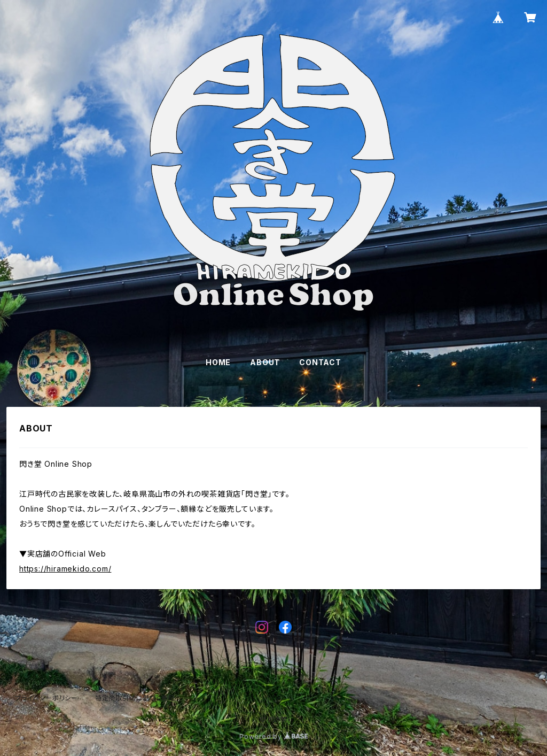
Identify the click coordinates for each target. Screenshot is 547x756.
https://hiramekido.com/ (65, 569)
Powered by (273, 736)
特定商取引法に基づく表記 (135, 698)
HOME (218, 362)
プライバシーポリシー (46, 698)
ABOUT (265, 362)
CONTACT (320, 362)
